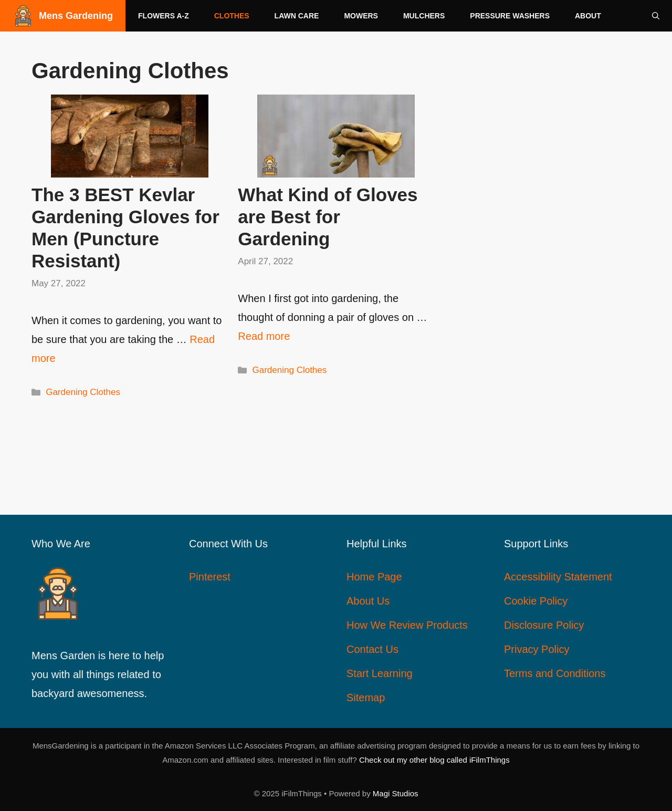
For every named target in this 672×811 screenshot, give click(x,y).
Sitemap (366, 698)
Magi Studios (396, 793)
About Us (368, 601)
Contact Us (372, 649)
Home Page (374, 577)
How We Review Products (407, 625)
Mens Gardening (76, 16)
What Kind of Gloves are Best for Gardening (328, 217)
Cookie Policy (536, 601)
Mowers (361, 16)
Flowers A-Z (164, 16)
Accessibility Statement (558, 577)
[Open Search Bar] (656, 16)
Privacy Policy (537, 649)
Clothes (232, 16)
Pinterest (210, 577)
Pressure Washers (510, 16)
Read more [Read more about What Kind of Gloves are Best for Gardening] (264, 336)
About (588, 16)
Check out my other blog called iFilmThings (434, 760)
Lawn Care (297, 16)
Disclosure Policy (544, 625)
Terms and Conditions (555, 673)
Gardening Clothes (83, 392)
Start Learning (380, 673)
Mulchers (424, 16)
